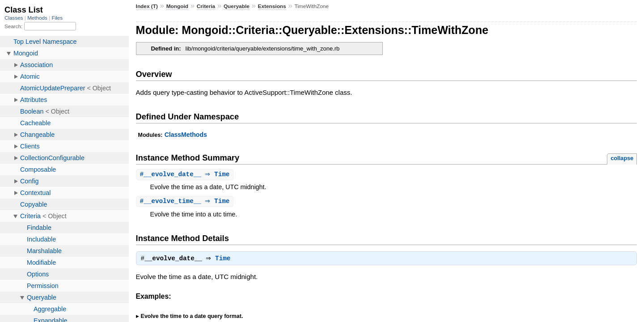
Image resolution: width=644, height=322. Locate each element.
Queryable (237, 6)
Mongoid (177, 6)
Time (225, 260)
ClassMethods (186, 135)
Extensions (272, 6)
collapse (622, 158)
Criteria (206, 6)
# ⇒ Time (186, 175)
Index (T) (147, 6)
